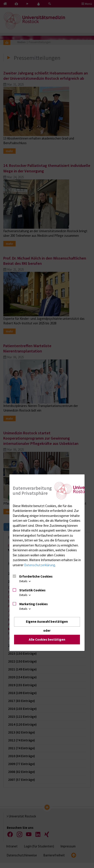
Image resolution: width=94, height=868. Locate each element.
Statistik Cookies (32, 590)
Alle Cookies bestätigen (47, 639)
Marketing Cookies (33, 604)
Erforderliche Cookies (36, 576)
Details (25, 581)
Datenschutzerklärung (40, 565)
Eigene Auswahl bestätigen (47, 622)
